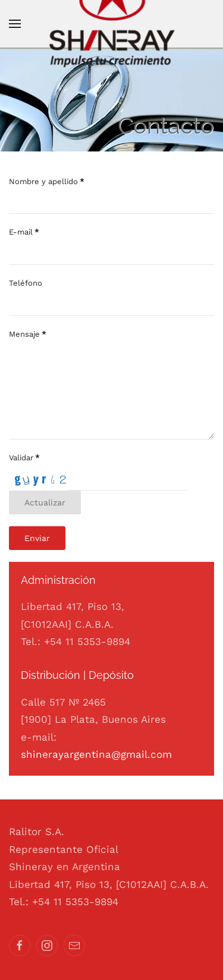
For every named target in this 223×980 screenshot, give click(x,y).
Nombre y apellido (46, 181)
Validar (24, 458)
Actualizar (45, 502)
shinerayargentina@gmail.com (96, 754)
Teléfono (26, 283)
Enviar (37, 538)
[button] (15, 24)
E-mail (24, 232)
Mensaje (27, 334)
